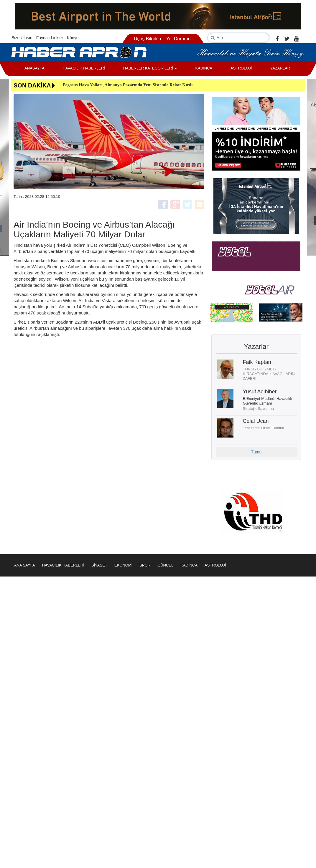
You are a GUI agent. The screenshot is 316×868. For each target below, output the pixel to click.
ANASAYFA (34, 68)
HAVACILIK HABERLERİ (84, 68)
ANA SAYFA (25, 565)
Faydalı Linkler (50, 38)
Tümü (256, 452)
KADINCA (204, 68)
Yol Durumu (178, 39)
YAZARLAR (280, 68)
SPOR (145, 565)
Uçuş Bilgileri (147, 39)
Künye (73, 38)
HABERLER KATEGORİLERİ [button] (150, 68)
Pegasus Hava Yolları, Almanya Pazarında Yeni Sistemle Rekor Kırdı (128, 85)
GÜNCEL (165, 565)
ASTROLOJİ (241, 68)
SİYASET (99, 565)
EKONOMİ (123, 565)
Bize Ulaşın (22, 38)
